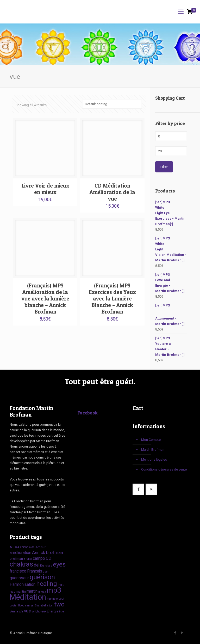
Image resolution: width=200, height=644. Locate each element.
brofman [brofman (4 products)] (55, 552)
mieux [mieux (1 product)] (42, 592)
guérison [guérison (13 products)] (42, 577)
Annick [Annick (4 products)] (39, 552)
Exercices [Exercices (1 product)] (46, 566)
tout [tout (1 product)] (51, 606)
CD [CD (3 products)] (49, 558)
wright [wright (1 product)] (36, 612)
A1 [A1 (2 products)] (12, 547)
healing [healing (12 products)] (47, 584)
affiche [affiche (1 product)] (24, 547)
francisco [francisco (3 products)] (18, 571)
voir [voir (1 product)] (21, 612)
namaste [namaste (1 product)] (52, 599)
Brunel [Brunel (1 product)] (28, 559)
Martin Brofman (153, 450)
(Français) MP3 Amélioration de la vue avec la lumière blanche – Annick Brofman (45, 299)
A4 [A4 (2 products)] (17, 547)
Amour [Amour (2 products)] (41, 547)
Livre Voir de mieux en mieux (45, 189)
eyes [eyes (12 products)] (59, 564)
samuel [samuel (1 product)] (30, 606)
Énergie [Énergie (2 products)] (53, 611)
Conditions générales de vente (164, 469)
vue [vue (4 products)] (27, 611)
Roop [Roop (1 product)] (21, 606)
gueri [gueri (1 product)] (46, 572)
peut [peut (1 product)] (61, 599)
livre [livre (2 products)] (61, 585)
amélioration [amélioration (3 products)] (20, 553)
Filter (164, 167)
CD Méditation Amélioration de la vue (112, 192)
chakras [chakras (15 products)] (21, 564)
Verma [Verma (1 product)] (14, 612)
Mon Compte (151, 440)
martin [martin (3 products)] (32, 591)
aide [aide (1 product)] (32, 547)
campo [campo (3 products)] (39, 558)
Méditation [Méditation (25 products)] (28, 597)
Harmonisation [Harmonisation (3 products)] (23, 584)
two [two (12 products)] (59, 604)
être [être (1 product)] (62, 612)
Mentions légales (154, 459)
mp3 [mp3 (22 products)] (54, 590)
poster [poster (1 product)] (14, 606)
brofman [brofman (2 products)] (16, 558)
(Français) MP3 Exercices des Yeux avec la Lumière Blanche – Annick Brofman (112, 299)
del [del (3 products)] (37, 565)
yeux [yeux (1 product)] (43, 612)
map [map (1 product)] (12, 592)
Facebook (88, 413)
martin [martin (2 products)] (21, 591)
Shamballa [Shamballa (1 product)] (42, 606)
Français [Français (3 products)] (35, 571)
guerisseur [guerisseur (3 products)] (19, 578)
